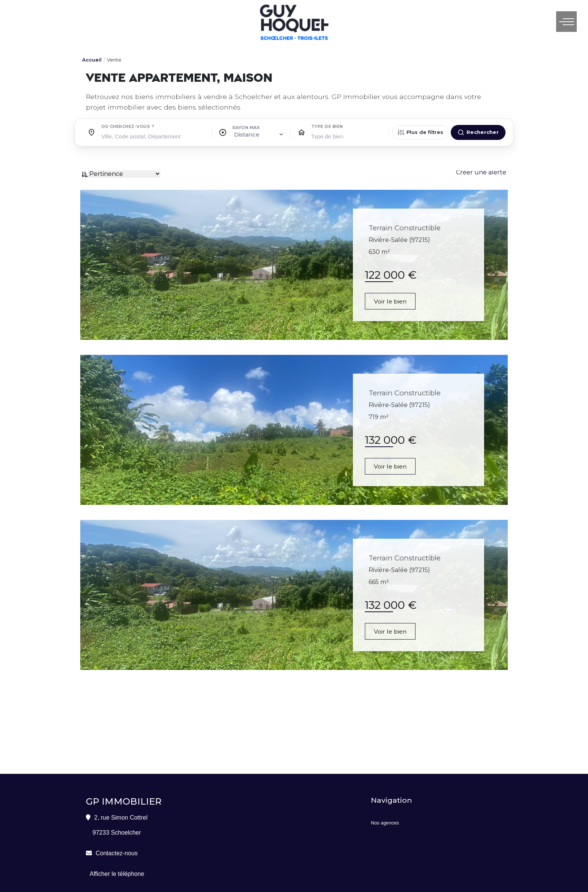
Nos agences (385, 823)
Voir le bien (391, 301)
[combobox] (153, 134)
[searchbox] (153, 136)
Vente (114, 60)
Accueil (92, 60)
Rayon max (246, 128)
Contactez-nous (117, 853)
